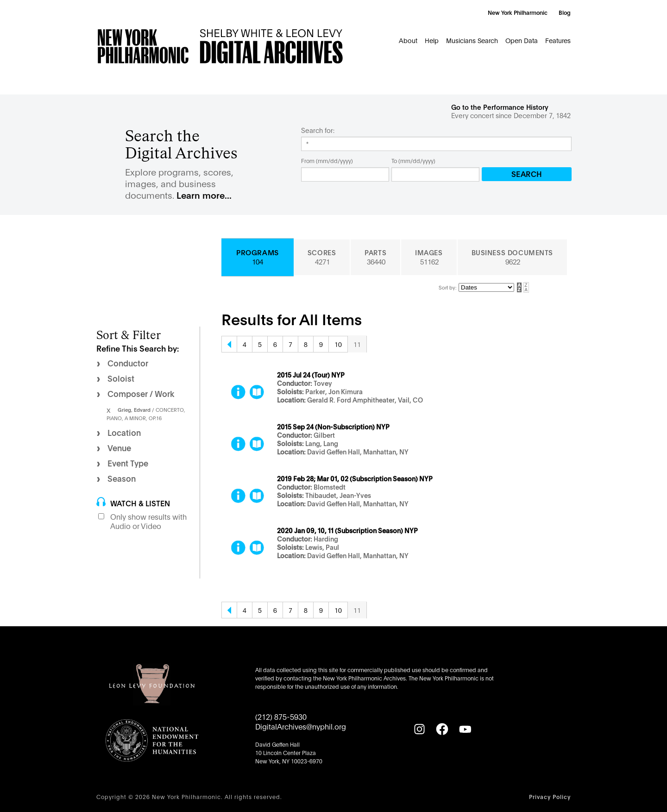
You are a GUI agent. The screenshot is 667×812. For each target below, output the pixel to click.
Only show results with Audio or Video (148, 521)
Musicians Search (472, 40)
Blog (565, 12)
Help (432, 40)
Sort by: (447, 287)
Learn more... (204, 195)
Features (558, 40)
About (408, 40)
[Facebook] (442, 729)
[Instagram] (419, 729)
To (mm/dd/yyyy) (413, 161)
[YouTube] (465, 729)
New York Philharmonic (518, 12)
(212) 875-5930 (281, 716)
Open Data (522, 40)
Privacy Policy (550, 796)
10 (338, 344)
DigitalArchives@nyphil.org (301, 726)
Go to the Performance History (500, 107)
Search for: (318, 130)
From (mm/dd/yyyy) (327, 161)
